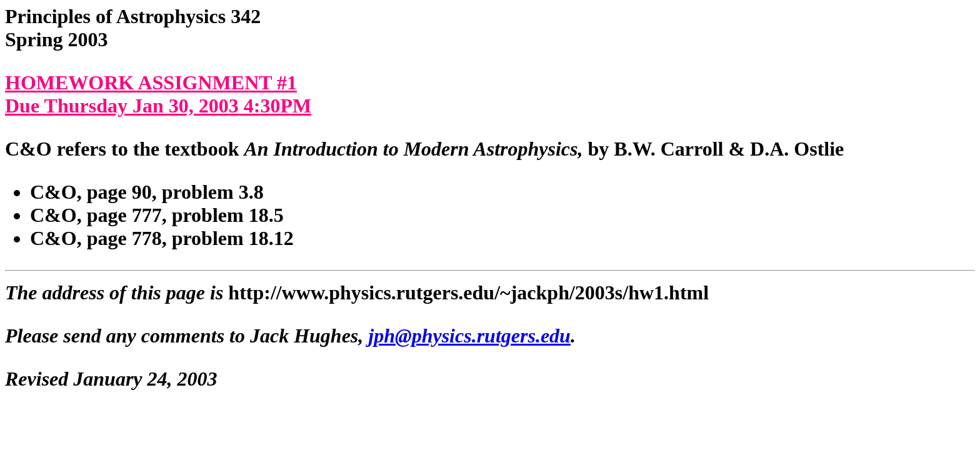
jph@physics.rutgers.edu (469, 336)
